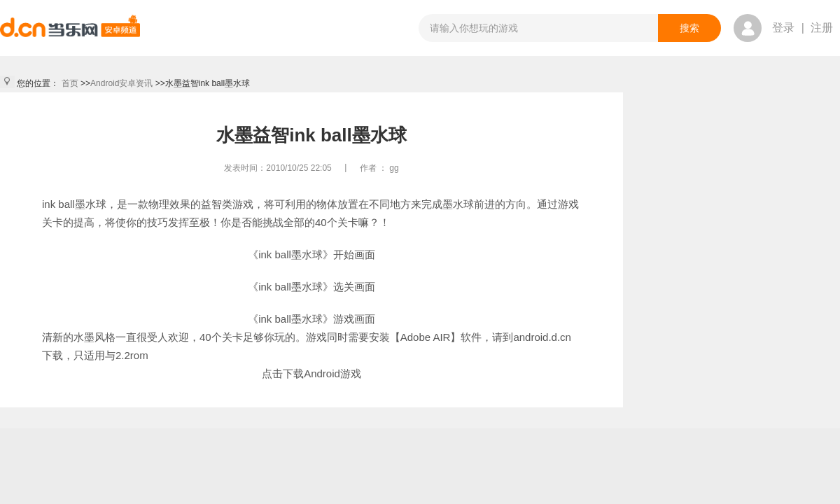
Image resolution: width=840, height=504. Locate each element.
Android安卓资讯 (121, 83)
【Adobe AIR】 (426, 337)
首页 (70, 83)
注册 (822, 28)
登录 (783, 28)
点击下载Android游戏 (311, 373)
